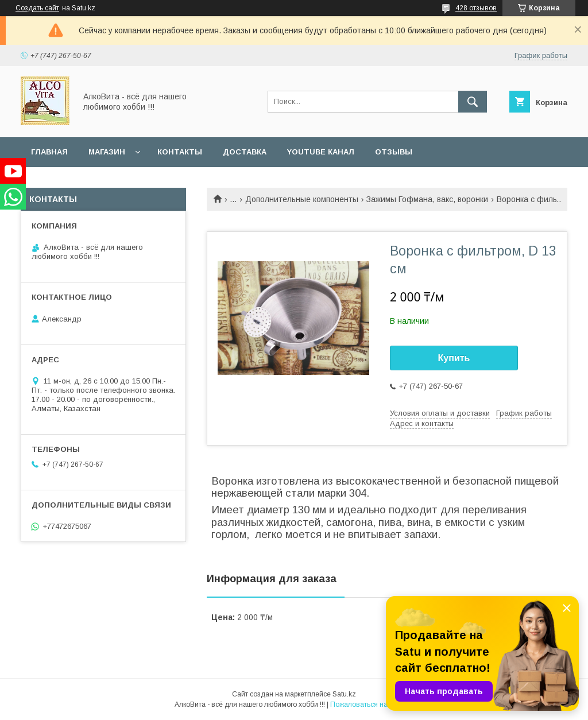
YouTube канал (321, 152)
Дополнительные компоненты (302, 199)
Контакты (180, 152)
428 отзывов (476, 8)
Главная (49, 152)
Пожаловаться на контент (372, 704)
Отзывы (394, 152)
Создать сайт (37, 8)
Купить (454, 358)
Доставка (245, 152)
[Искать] (473, 102)
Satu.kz (344, 694)
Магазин (107, 152)
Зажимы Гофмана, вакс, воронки (427, 199)
